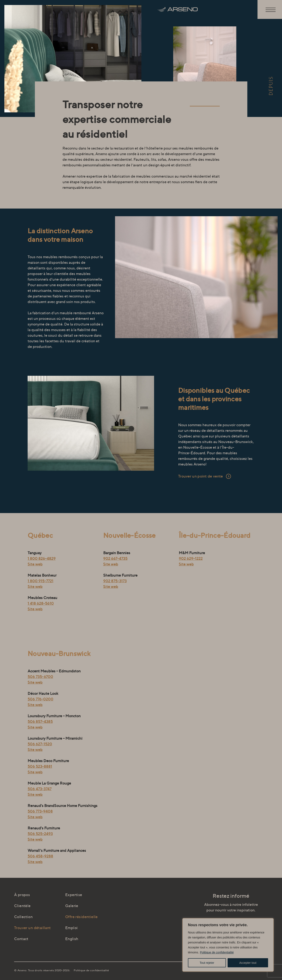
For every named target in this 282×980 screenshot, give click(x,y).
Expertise (74, 895)
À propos (22, 895)
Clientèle (22, 906)
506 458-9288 (40, 856)
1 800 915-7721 (40, 581)
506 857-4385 (40, 721)
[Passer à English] (91, 939)
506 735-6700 (40, 677)
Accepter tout (248, 963)
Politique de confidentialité (217, 952)
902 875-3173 (115, 581)
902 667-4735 (115, 558)
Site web (35, 564)
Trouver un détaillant (32, 928)
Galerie (72, 906)
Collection (23, 917)
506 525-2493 (40, 834)
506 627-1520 (40, 744)
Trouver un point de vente (201, 476)
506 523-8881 (40, 766)
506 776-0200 (40, 699)
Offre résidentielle (82, 917)
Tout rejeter (207, 963)
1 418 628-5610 (41, 603)
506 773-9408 (40, 811)
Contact (21, 939)
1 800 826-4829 (42, 558)
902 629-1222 (191, 558)
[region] (228, 945)
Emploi (72, 928)
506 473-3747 (40, 789)
